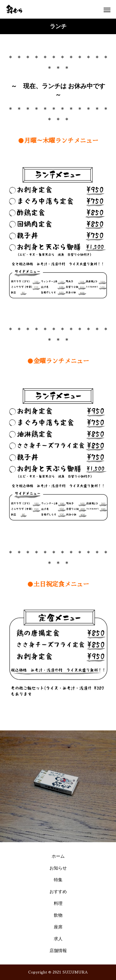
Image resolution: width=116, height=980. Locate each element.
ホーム (58, 856)
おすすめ (58, 892)
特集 (58, 880)
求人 (58, 939)
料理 (58, 903)
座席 (58, 927)
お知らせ (58, 868)
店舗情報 (58, 951)
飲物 (58, 915)
